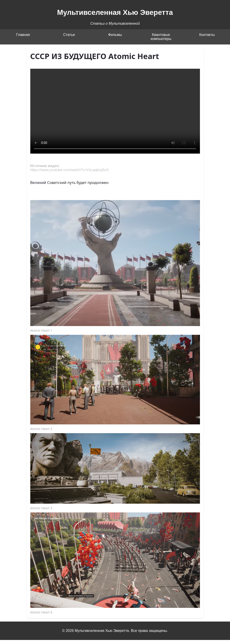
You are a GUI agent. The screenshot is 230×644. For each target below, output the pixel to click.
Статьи (69, 35)
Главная (23, 35)
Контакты (207, 35)
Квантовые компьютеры (161, 37)
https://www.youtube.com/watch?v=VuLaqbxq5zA (69, 170)
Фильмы (115, 35)
